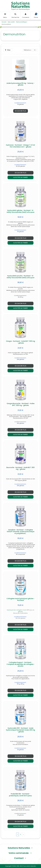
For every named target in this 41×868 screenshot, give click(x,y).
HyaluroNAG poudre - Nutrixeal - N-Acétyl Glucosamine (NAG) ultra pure (20, 277)
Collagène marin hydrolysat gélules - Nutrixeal (20, 600)
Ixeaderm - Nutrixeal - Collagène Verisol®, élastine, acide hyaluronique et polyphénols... (21, 532)
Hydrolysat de (11, 610)
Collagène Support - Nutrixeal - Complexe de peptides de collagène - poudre (21, 664)
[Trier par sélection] (28, 50)
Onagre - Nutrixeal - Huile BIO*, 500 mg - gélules (20, 342)
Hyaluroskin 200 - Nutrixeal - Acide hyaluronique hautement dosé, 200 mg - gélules (20, 730)
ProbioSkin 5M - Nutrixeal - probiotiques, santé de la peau (20, 795)
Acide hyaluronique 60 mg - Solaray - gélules (20, 84)
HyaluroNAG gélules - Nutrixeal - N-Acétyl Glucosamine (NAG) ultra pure (20, 211)
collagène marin (21, 610)
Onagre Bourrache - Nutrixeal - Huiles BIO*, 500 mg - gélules (21, 404)
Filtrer (8, 50)
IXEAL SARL (16, 866)
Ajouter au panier (20, 177)
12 (35, 50)
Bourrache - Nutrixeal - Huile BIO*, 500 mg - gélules (20, 468)
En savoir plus (21, 111)
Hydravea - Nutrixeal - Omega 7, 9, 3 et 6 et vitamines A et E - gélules (20, 146)
